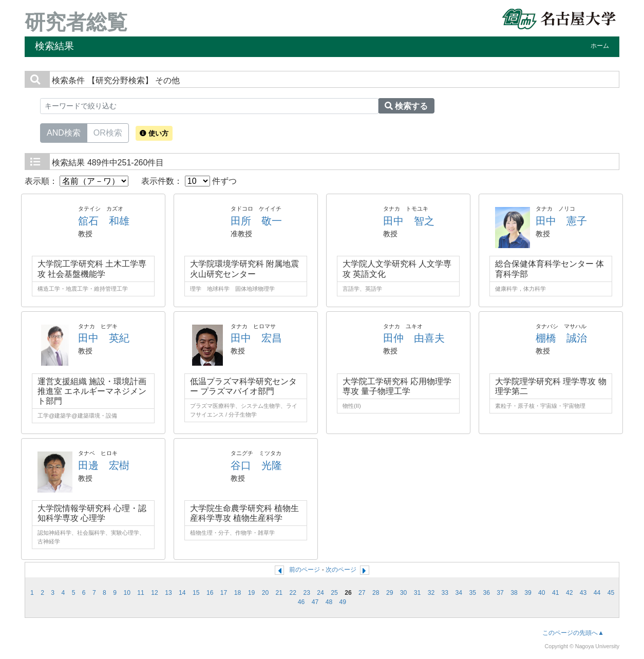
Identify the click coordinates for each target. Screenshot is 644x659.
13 (168, 593)
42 (570, 593)
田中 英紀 (104, 338)
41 (556, 593)
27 (362, 593)
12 (155, 593)
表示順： (77, 181)
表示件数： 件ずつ (189, 181)
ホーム (600, 46)
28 (376, 593)
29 (390, 593)
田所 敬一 (256, 221)
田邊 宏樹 (104, 465)
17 (224, 593)
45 (611, 593)
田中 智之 (409, 221)
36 (486, 593)
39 (528, 593)
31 (418, 593)
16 (210, 593)
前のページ (305, 570)
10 (127, 593)
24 (320, 593)
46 (301, 602)
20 (266, 593)
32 (431, 593)
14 (182, 593)
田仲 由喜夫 (414, 338)
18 (238, 593)
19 (252, 593)
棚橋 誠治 (561, 338)
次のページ (341, 570)
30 (404, 593)
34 (459, 593)
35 (472, 593)
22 (293, 593)
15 (196, 593)
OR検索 (108, 132)
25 (334, 593)
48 (329, 602)
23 (307, 593)
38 (514, 593)
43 (583, 593)
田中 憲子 (561, 221)
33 (445, 593)
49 (343, 602)
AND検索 (64, 132)
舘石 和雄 (104, 221)
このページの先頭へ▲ (573, 633)
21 (279, 593)
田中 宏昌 (256, 338)
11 (141, 593)
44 (597, 593)
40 (542, 593)
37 (500, 593)
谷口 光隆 (256, 465)
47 (315, 602)
